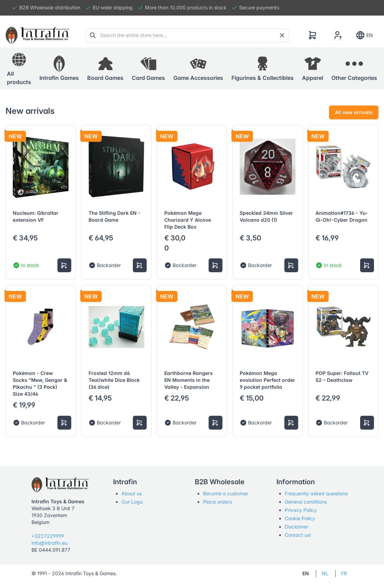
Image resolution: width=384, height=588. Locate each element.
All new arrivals (354, 112)
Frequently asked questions (316, 493)
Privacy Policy (301, 510)
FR (344, 573)
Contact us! (298, 535)
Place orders (217, 502)
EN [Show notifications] (364, 35)
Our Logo (132, 502)
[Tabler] (37, 35)
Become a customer (226, 493)
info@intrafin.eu (49, 543)
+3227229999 (48, 536)
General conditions (306, 502)
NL (325, 573)
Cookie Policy (300, 518)
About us (132, 493)
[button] (59, 68)
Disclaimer (296, 527)
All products (19, 68)
